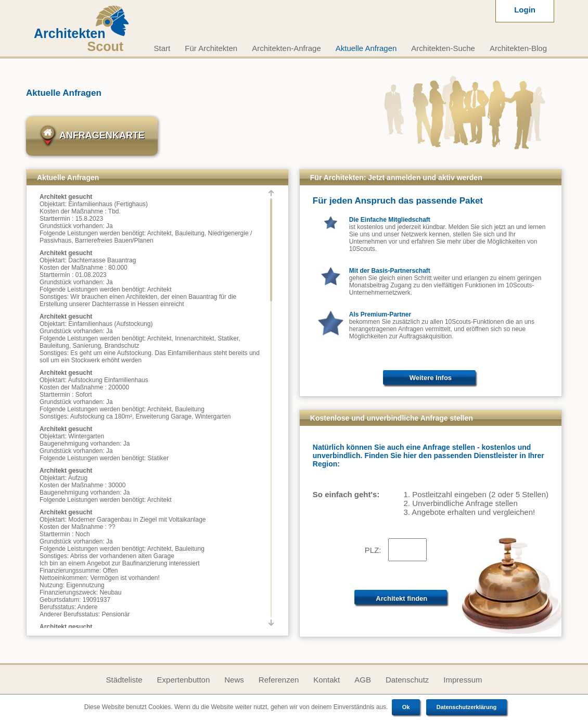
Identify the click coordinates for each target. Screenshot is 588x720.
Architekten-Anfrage (286, 48)
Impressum (463, 680)
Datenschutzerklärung (467, 707)
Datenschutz (407, 680)
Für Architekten (211, 48)
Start (162, 48)
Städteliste (124, 680)
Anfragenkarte (92, 136)
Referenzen (279, 680)
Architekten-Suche (443, 48)
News (234, 680)
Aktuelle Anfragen (366, 48)
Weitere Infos (431, 378)
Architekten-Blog (518, 48)
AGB (363, 680)
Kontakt (327, 680)
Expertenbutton (184, 680)
